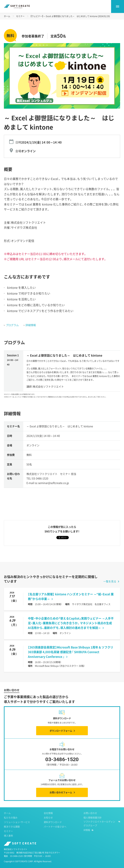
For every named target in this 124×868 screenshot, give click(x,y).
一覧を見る (110, 581)
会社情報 (48, 813)
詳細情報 (31, 325)
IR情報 (87, 830)
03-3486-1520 (62, 762)
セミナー (20, 16)
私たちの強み (11, 817)
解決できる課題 (12, 827)
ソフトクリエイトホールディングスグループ (99, 824)
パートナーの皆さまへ (55, 827)
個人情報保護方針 (93, 817)
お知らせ (48, 817)
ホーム (7, 16)
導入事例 (8, 836)
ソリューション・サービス (17, 822)
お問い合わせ (90, 813)
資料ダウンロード (53, 822)
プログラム (12, 325)
